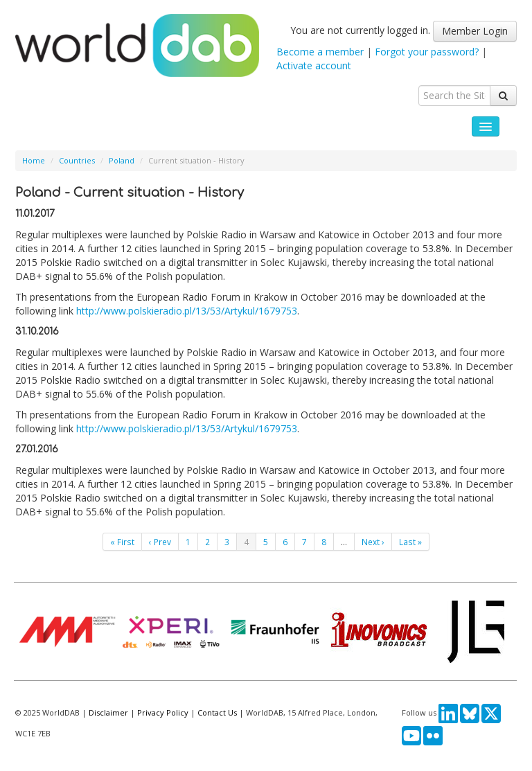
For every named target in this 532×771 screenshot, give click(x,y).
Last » (410, 542)
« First (122, 542)
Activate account (314, 65)
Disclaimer (108, 712)
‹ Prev (160, 542)
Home (34, 160)
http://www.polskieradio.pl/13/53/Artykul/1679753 (187, 311)
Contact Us (217, 712)
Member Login (475, 31)
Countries (77, 160)
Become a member (320, 52)
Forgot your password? (427, 52)
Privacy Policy (163, 712)
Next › (373, 542)
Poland (122, 160)
